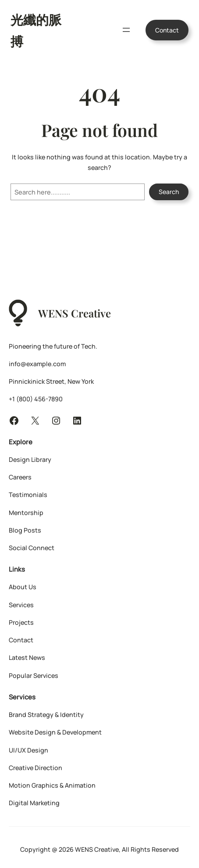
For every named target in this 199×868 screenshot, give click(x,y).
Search (169, 192)
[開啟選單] (126, 30)
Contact (167, 30)
